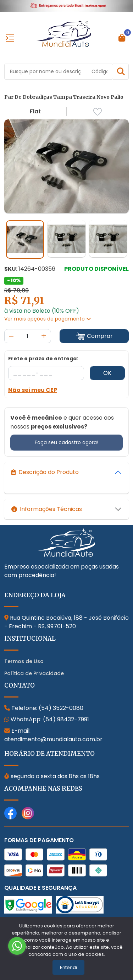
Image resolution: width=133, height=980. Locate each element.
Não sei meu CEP (33, 390)
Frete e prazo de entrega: (43, 359)
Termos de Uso (24, 661)
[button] (121, 72)
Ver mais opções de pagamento (48, 319)
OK (107, 373)
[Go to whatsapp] (17, 946)
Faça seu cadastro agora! (66, 442)
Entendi (68, 967)
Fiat (35, 111)
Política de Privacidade (34, 673)
